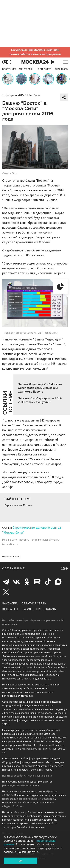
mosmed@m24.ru (32, 749)
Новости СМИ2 (11, 557)
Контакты (10, 609)
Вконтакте (16, 582)
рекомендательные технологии (21, 785)
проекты (24, 540)
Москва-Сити (10, 540)
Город (38, 95)
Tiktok (48, 582)
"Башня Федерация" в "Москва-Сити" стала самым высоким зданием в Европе (40, 388)
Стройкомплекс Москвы (18, 505)
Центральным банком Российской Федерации (29, 799)
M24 (23, 568)
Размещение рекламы (39, 609)
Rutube (37, 582)
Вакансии (10, 603)
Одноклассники (27, 582)
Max (58, 582)
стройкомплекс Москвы (46, 540)
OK (21, 861)
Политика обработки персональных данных (27, 776)
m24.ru (12, 630)
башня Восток (10, 544)
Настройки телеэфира (15, 620)
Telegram (6, 582)
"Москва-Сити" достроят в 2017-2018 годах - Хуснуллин (40, 400)
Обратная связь (34, 603)
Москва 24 (35, 62)
